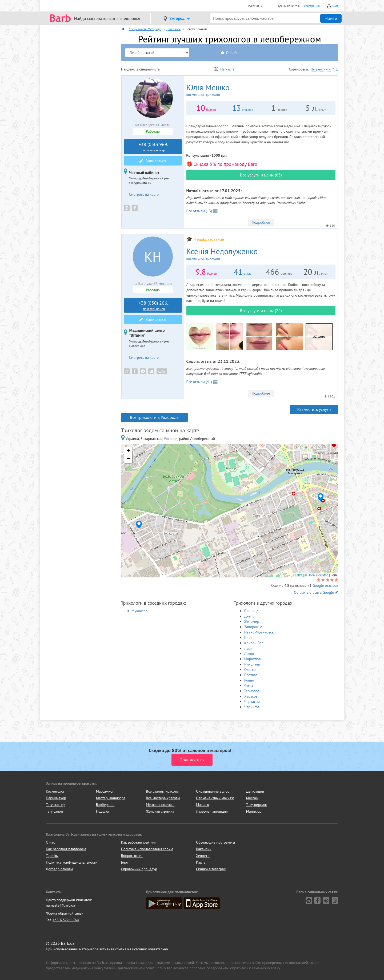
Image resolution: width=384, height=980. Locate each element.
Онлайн (232, 53)
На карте (224, 69)
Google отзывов (325, 585)
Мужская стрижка (160, 805)
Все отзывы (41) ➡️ (202, 382)
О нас (50, 842)
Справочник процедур (139, 869)
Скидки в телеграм (211, 869)
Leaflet (298, 575)
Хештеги (203, 856)
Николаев (252, 664)
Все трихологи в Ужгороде (154, 417)
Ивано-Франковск (259, 632)
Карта (201, 862)
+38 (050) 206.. (154, 305)
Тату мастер (55, 805)
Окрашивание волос (213, 791)
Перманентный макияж (215, 798)
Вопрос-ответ (132, 856)
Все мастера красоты (163, 798)
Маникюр (254, 811)
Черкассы (252, 702)
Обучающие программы (215, 842)
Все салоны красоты (162, 791)
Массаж (252, 798)
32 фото (319, 336)
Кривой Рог (254, 643)
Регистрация (311, 6)
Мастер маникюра (111, 798)
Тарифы (52, 856)
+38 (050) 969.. (154, 147)
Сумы (249, 686)
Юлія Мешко (217, 90)
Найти (331, 18)
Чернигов (252, 707)
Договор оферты (59, 869)
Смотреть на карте (144, 194)
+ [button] (128, 451)
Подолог (103, 811)
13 (236, 108)
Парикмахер (56, 798)
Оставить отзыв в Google (316, 592)
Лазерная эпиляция (212, 811)
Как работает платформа (66, 849)
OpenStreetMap (318, 575)
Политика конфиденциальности (72, 862)
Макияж (202, 805)
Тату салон (54, 811)
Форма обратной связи (65, 913)
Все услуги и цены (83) (261, 175)
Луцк (248, 648)
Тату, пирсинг (257, 805)
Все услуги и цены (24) (261, 310)
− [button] (128, 459)
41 (238, 272)
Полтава (251, 675)
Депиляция (255, 791)
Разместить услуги (314, 409)
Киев (248, 637)
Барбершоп (105, 805)
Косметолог (55, 791)
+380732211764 (66, 920)
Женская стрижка (160, 811)
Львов (249, 654)
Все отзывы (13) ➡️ (202, 211)
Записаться (153, 161)
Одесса (250, 670)
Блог (125, 862)
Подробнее (261, 222)
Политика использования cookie (147, 849)
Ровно (249, 680)
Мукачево (140, 611)
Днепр (249, 616)
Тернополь (253, 691)
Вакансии (204, 849)
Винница (251, 611)
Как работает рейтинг (139, 842)
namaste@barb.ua (61, 905)
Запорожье (253, 627)
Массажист (105, 791)
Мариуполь (253, 659)
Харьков (251, 696)
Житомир (252, 621)
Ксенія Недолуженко (237, 254)
